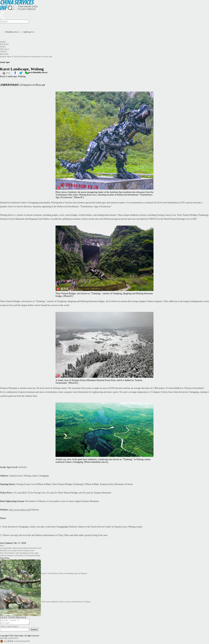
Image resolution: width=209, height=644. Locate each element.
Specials (4, 49)
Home (3, 42)
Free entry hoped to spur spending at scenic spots (19, 553)
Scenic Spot (48, 57)
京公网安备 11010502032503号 (17, 642)
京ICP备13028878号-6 (9, 639)
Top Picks (5, 558)
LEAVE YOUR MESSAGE (13, 617)
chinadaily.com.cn (12, 32)
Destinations (36, 57)
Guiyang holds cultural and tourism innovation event (21, 548)
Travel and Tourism (21, 57)
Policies (4, 44)
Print (8, 73)
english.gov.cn (29, 32)
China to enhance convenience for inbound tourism (20, 555)
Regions (4, 54)
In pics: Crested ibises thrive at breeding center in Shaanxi (64, 573)
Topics (3, 52)
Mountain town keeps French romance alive (17, 551)
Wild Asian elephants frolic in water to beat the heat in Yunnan (66, 602)
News (3, 47)
